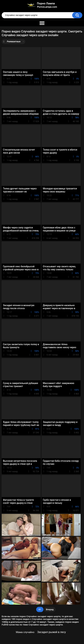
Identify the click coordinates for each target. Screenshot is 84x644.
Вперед (50, 609)
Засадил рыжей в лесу (52, 632)
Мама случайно (25, 632)
